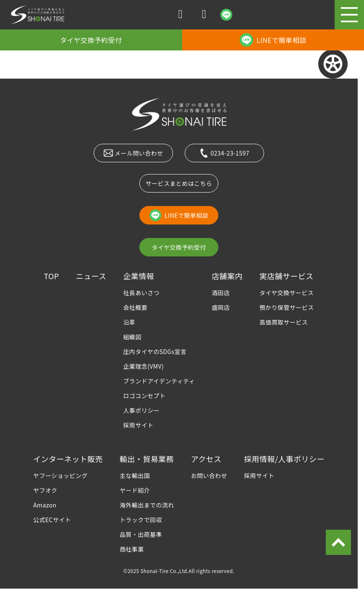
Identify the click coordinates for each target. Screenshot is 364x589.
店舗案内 (227, 276)
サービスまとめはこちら (179, 183)
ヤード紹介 (135, 490)
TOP (51, 276)
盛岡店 (221, 307)
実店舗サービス (287, 276)
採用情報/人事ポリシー (284, 459)
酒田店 (221, 293)
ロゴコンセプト (144, 396)
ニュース (91, 276)
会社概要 (135, 307)
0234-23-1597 (224, 153)
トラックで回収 (141, 520)
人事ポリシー (141, 410)
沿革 (129, 322)
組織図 (132, 337)
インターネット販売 (68, 459)
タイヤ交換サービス (287, 293)
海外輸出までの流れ (147, 505)
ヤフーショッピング (60, 475)
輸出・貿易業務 (147, 459)
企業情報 (139, 276)
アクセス (206, 459)
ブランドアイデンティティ (159, 381)
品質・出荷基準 (141, 534)
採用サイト (138, 425)
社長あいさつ (141, 293)
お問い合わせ (209, 475)
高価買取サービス (284, 322)
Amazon (45, 505)
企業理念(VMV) (143, 366)
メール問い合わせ (134, 153)
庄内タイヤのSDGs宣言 (155, 351)
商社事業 (132, 549)
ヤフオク (45, 490)
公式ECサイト (52, 520)
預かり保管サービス (287, 307)
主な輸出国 (135, 475)
